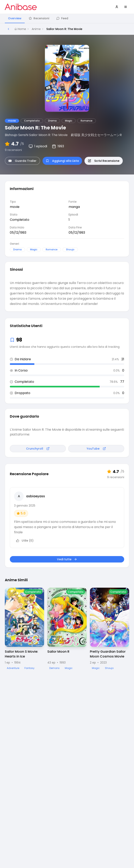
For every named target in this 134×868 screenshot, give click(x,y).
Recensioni (39, 18)
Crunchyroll (38, 449)
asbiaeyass (36, 496)
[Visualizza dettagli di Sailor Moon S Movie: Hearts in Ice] (24, 629)
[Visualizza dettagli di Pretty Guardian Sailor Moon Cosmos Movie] (110, 629)
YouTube (96, 449)
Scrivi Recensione (104, 161)
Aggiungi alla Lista (62, 161)
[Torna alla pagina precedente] (8, 29)
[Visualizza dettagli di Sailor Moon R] (67, 629)
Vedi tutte (67, 559)
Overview (15, 18)
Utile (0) (25, 541)
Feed (62, 18)
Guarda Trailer (22, 161)
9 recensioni (13, 150)
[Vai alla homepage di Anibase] (21, 7)
